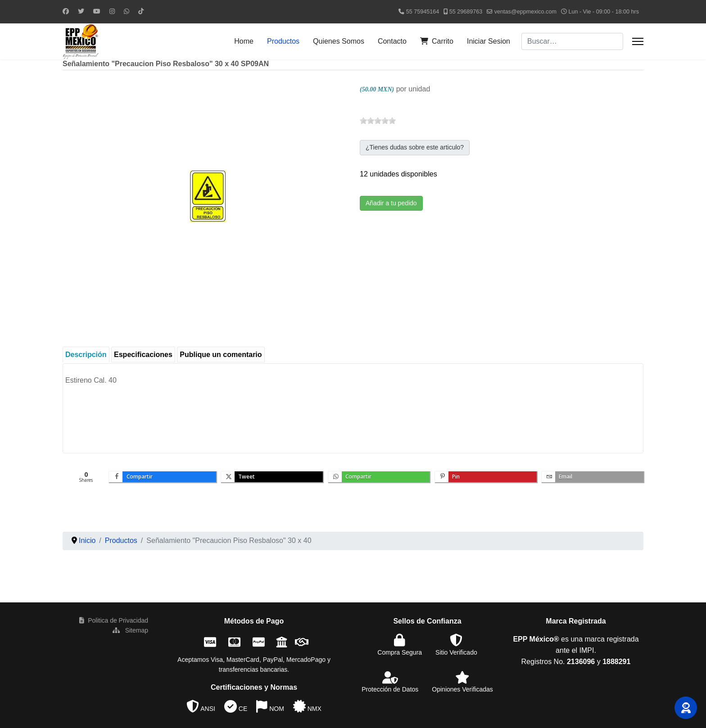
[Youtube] (97, 11)
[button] (686, 708)
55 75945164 (423, 12)
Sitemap (130, 630)
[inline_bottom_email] (593, 477)
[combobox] (572, 41)
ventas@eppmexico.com (525, 12)
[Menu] (638, 41)
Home (244, 41)
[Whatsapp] (127, 11)
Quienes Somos (339, 41)
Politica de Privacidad (114, 620)
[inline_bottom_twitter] (272, 477)
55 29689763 (466, 12)
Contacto (392, 41)
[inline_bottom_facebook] (162, 477)
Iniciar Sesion (489, 41)
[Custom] (141, 11)
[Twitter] (81, 11)
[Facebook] (66, 11)
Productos (283, 41)
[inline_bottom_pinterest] (486, 477)
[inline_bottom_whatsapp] (379, 477)
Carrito (437, 41)
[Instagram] (112, 11)
